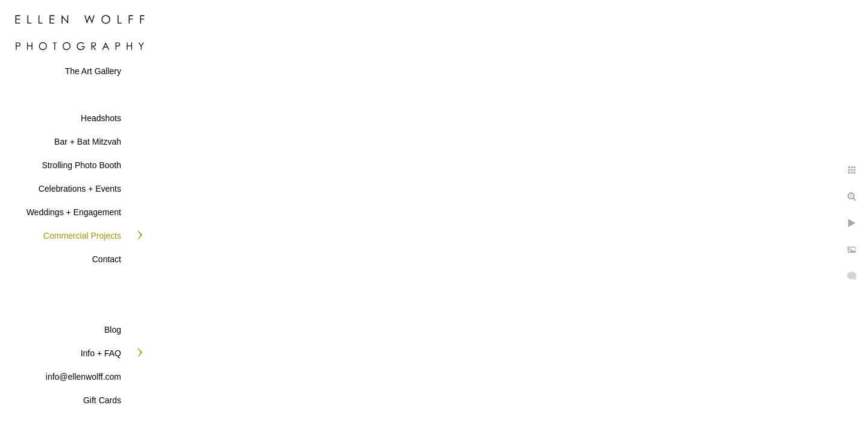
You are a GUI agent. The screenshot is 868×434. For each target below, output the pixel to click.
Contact (107, 259)
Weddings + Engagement (74, 212)
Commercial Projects (82, 236)
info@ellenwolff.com (83, 377)
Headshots (101, 118)
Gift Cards (102, 400)
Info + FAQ (101, 353)
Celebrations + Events (80, 189)
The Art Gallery (93, 71)
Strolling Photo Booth (81, 165)
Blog (113, 330)
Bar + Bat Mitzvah (88, 142)
